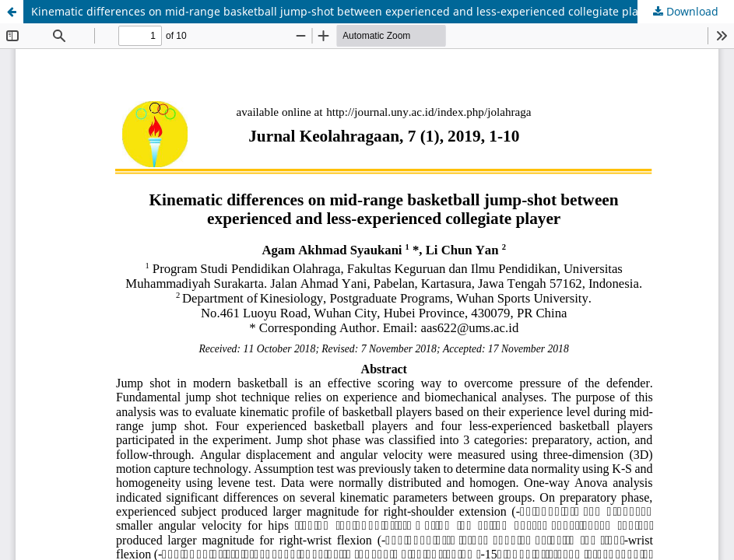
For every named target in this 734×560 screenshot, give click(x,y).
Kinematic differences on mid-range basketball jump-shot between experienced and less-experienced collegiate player (343, 11)
